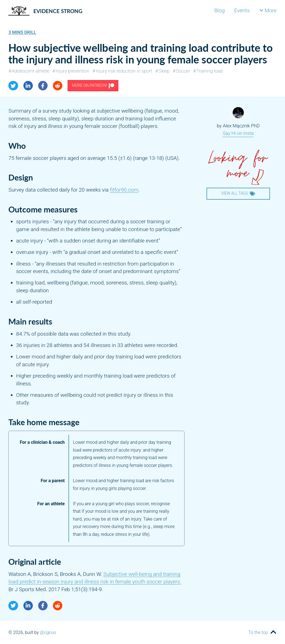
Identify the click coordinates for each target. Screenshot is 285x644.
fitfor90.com (124, 190)
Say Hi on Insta (238, 133)
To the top (258, 632)
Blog (219, 10)
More (268, 10)
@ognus (48, 632)
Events (242, 10)
